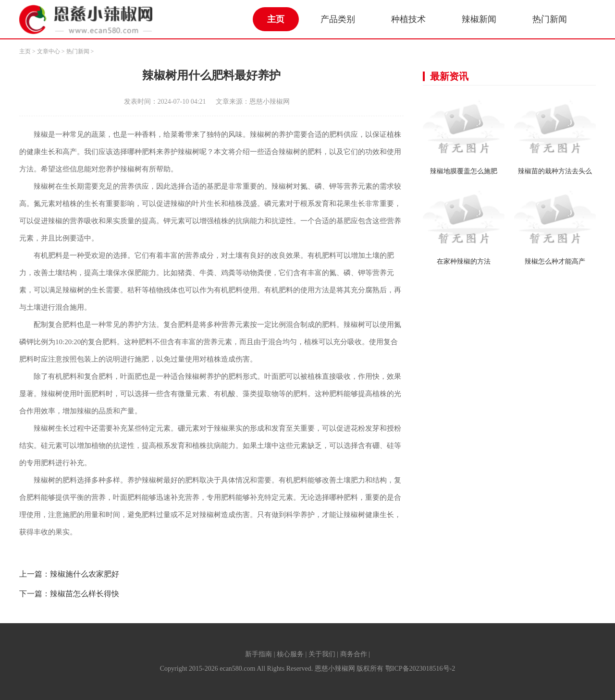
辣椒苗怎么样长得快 (85, 594)
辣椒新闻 (479, 19)
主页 (276, 19)
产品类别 (338, 19)
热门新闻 (550, 19)
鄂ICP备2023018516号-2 (420, 669)
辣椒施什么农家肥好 (85, 574)
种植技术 (408, 19)
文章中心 (49, 51)
